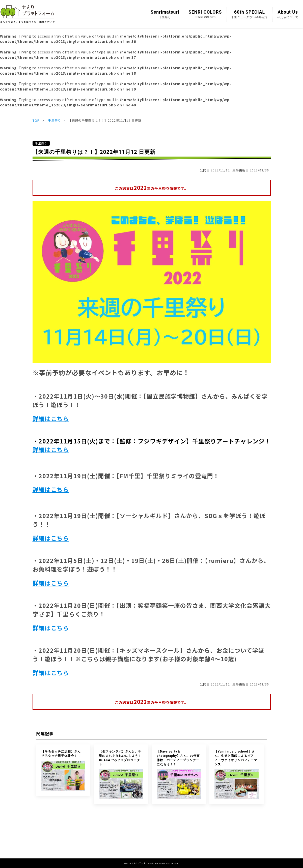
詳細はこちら (51, 418)
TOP (36, 121)
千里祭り (55, 121)
